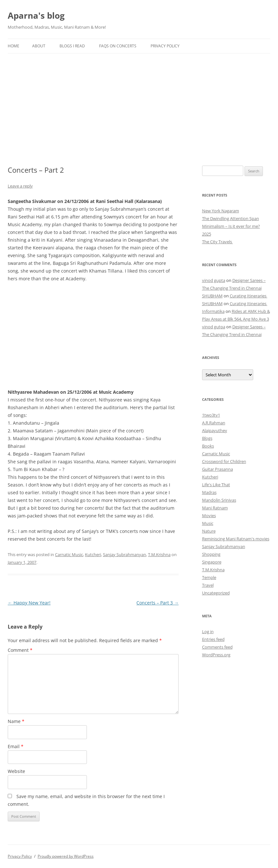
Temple (209, 577)
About (39, 46)
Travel (208, 585)
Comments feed (217, 647)
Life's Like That (216, 485)
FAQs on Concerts (118, 46)
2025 (207, 234)
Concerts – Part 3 (158, 603)
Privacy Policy (165, 46)
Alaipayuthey (215, 430)
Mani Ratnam (215, 508)
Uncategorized (216, 593)
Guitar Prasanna (218, 469)
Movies (209, 516)
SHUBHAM (212, 296)
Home (14, 46)
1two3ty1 (211, 415)
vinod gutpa (214, 327)
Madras (209, 492)
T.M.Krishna (159, 555)
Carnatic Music (69, 555)
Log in (208, 632)
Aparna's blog (36, 15)
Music (208, 523)
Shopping (211, 554)
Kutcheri (93, 555)
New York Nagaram (221, 211)
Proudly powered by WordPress (66, 856)
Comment (20, 650)
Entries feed (213, 639)
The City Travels (218, 242)
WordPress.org (216, 655)
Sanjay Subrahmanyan (125, 555)
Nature (209, 531)
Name (16, 721)
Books (208, 446)
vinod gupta (214, 280)
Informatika (213, 311)
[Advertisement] (139, 102)
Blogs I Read (72, 46)
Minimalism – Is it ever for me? (231, 226)
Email (16, 746)
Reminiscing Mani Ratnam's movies (236, 539)
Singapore (212, 562)
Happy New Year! (29, 603)
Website (16, 771)
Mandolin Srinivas (219, 500)
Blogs (207, 438)
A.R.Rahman (214, 423)
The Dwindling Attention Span (231, 218)
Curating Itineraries (249, 296)
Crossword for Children (224, 461)
